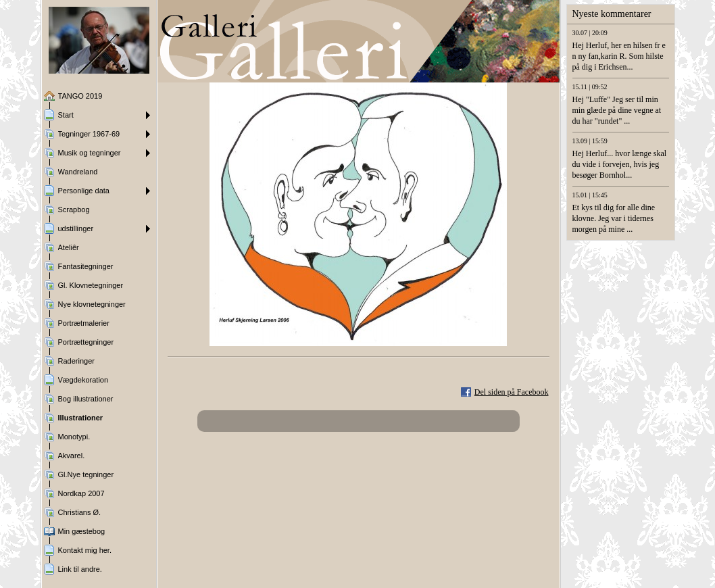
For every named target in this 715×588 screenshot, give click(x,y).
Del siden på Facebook (512, 392)
